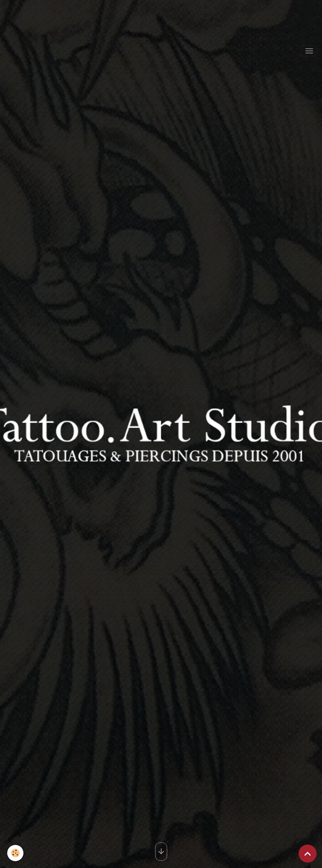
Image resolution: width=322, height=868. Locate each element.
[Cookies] (15, 853)
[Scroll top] (308, 854)
